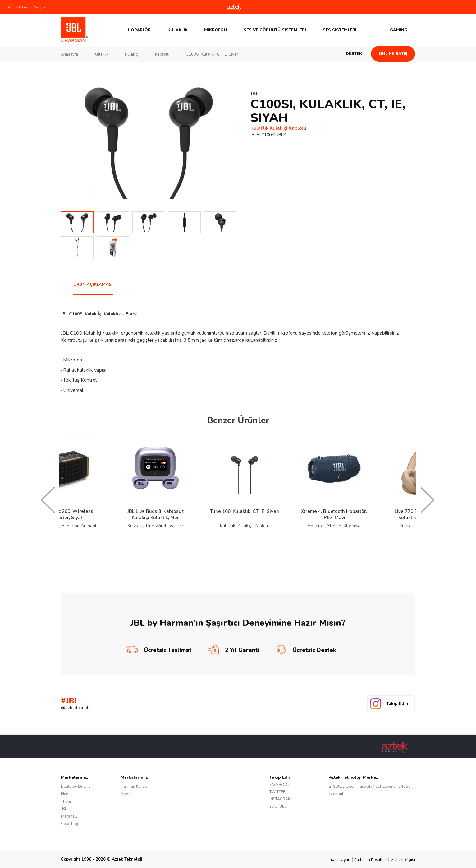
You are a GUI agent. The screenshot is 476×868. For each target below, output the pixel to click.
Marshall (69, 816)
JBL (64, 809)
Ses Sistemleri (340, 30)
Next (228, 143)
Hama (66, 794)
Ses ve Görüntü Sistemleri (275, 30)
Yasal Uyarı (340, 860)
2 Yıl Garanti (233, 650)
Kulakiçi (132, 54)
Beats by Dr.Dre (76, 787)
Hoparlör (139, 30)
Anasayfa (69, 54)
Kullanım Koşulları (371, 860)
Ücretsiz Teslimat (159, 650)
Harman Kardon (135, 787)
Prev (69, 143)
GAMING (399, 30)
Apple (126, 794)
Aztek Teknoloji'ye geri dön (31, 7)
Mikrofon (215, 30)
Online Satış (393, 54)
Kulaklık (178, 30)
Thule (66, 801)
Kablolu (162, 54)
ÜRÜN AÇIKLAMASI (93, 285)
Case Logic (71, 824)
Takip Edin (397, 704)
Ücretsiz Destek (305, 650)
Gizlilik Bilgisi (403, 860)
